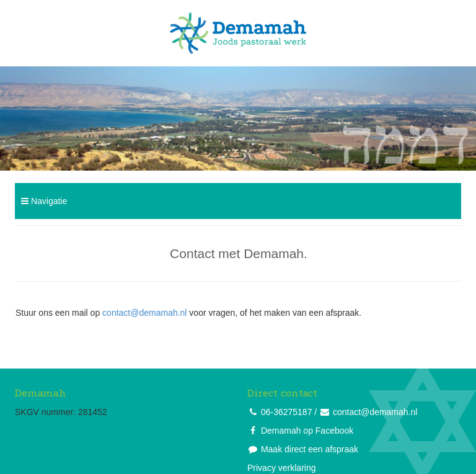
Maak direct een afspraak (310, 449)
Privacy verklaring (281, 468)
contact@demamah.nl (144, 313)
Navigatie (44, 201)
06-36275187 (287, 412)
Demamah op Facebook (307, 431)
